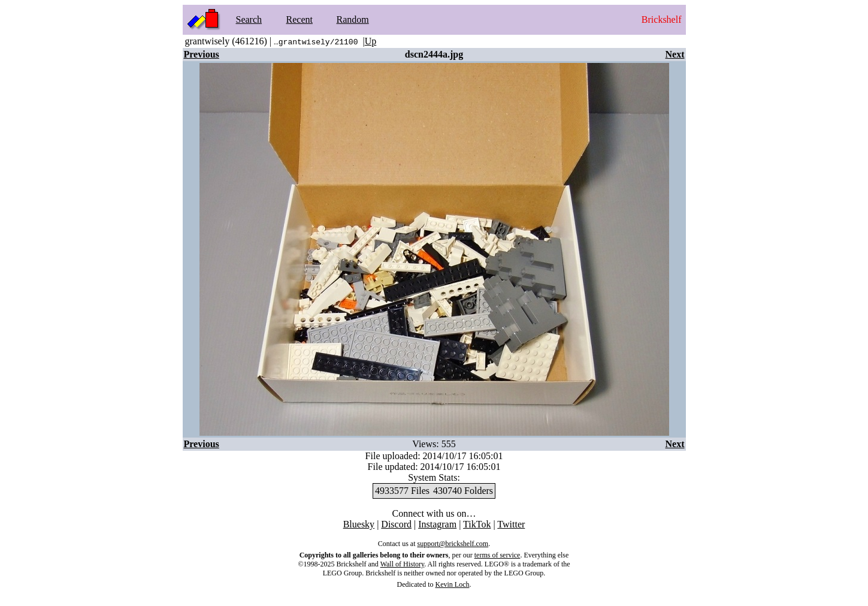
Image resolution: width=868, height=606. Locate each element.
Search (249, 19)
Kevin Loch (453, 584)
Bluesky (359, 524)
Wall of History (403, 564)
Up (371, 41)
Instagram (437, 524)
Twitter (511, 524)
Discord (396, 524)
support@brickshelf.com (453, 544)
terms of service (497, 555)
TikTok (477, 524)
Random (353, 19)
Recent (300, 19)
